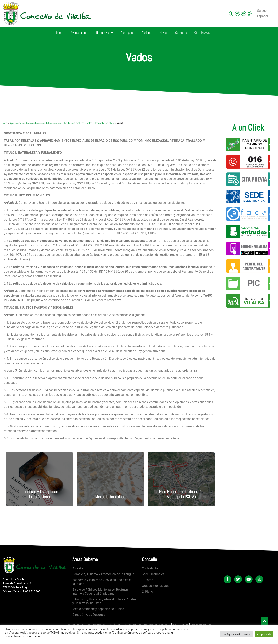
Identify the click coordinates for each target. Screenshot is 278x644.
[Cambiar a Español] (262, 16)
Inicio (60, 33)
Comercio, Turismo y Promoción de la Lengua (103, 574)
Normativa (105, 33)
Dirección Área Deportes (89, 615)
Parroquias (128, 33)
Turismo (147, 33)
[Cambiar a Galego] (262, 11)
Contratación (151, 568)
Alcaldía (78, 568)
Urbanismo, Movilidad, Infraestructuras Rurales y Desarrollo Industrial (80, 123)
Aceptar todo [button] (264, 634)
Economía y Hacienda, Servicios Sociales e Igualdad (101, 582)
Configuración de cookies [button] (237, 634)
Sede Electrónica (153, 574)
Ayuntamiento (80, 33)
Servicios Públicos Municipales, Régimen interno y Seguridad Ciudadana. (100, 592)
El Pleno (147, 592)
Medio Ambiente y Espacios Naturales (98, 609)
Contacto (181, 33)
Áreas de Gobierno (35, 123)
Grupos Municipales (156, 586)
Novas (164, 33)
